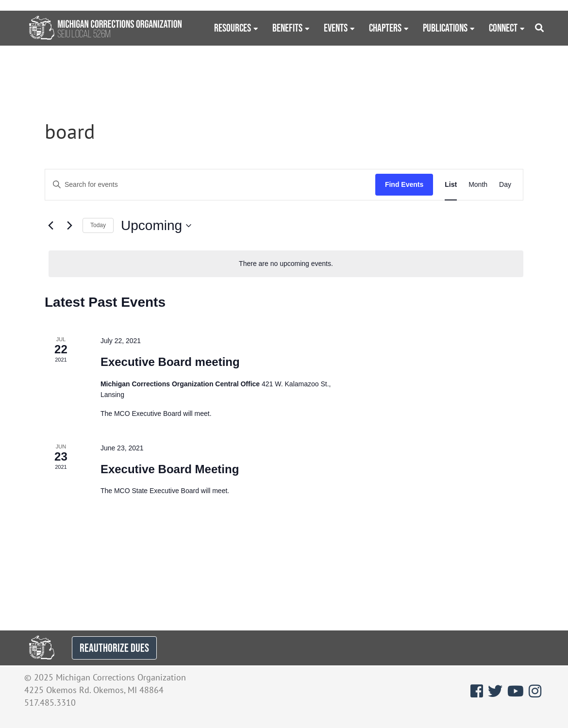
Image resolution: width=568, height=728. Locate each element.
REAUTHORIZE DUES (114, 648)
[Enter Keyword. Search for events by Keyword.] (210, 185)
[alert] (286, 264)
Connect (503, 28)
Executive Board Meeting (170, 469)
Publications (445, 28)
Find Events (404, 184)
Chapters (385, 28)
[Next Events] (69, 226)
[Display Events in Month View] (478, 185)
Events (336, 28)
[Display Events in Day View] (505, 185)
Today (98, 225)
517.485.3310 (50, 703)
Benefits (287, 28)
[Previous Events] (50, 226)
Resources (233, 28)
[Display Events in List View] (451, 185)
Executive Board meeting (170, 362)
